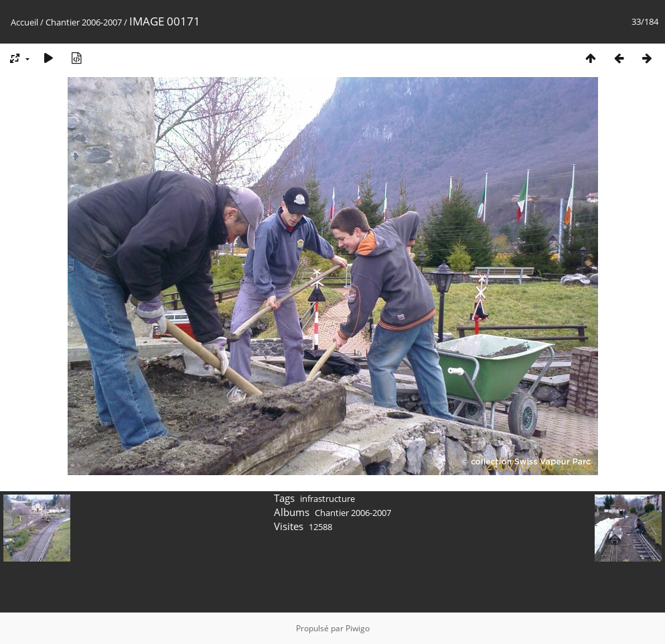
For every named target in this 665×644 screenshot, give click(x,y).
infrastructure (327, 499)
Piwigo (358, 628)
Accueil (24, 22)
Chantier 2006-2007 (84, 22)
